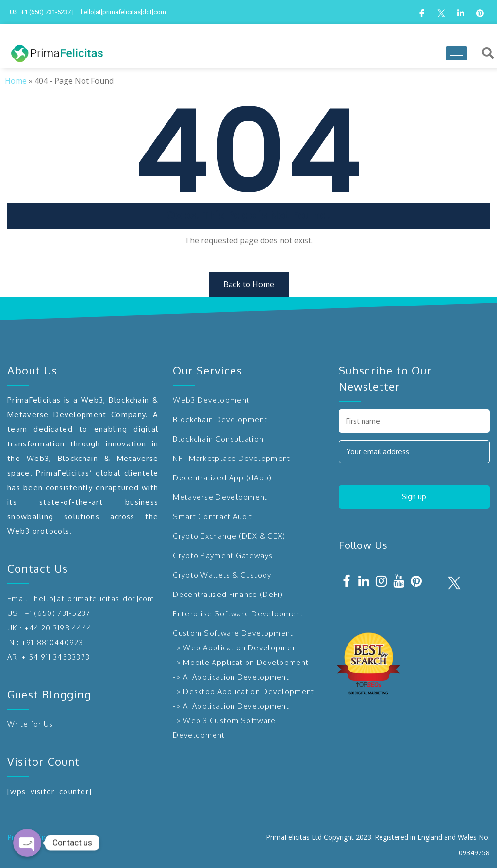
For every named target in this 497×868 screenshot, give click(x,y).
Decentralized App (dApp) (222, 478)
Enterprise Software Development (238, 614)
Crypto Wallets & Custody (222, 575)
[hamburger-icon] (456, 53)
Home (16, 81)
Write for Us (30, 724)
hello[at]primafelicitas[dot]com (94, 599)
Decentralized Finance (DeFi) (228, 594)
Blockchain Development (220, 419)
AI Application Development (236, 677)
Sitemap (68, 837)
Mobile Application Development (246, 662)
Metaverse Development (220, 497)
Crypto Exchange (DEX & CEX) (229, 536)
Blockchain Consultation (218, 439)
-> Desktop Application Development (243, 691)
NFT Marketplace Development (232, 458)
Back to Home (249, 284)
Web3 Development (211, 400)
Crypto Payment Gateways (223, 555)
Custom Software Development (233, 633)
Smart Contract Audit (213, 517)
